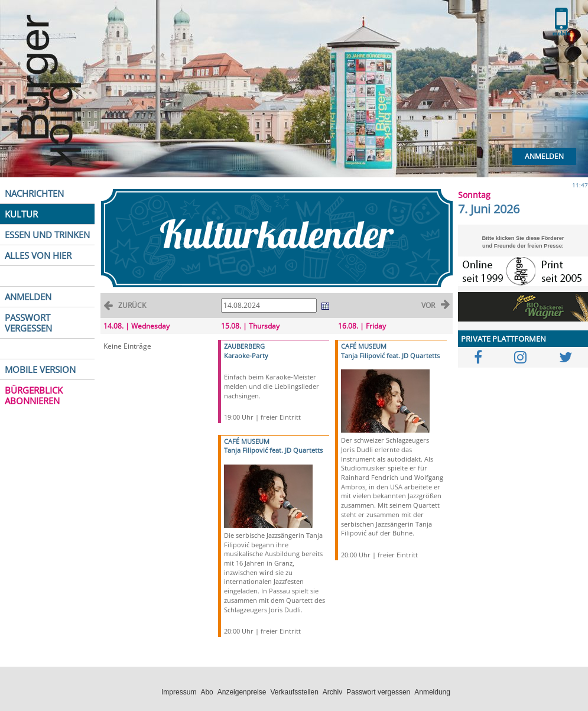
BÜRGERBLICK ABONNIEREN (34, 395)
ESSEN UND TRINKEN (47, 235)
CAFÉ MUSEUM (247, 441)
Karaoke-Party (246, 356)
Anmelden (544, 156)
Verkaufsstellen (294, 692)
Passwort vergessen (378, 692)
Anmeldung (432, 692)
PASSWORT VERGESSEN (28, 323)
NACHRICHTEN (34, 193)
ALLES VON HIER (38, 255)
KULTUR (21, 214)
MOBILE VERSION (40, 369)
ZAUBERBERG (244, 346)
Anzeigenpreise (242, 692)
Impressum (179, 692)
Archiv (332, 692)
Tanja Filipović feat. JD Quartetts (273, 450)
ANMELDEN (28, 297)
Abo (207, 692)
